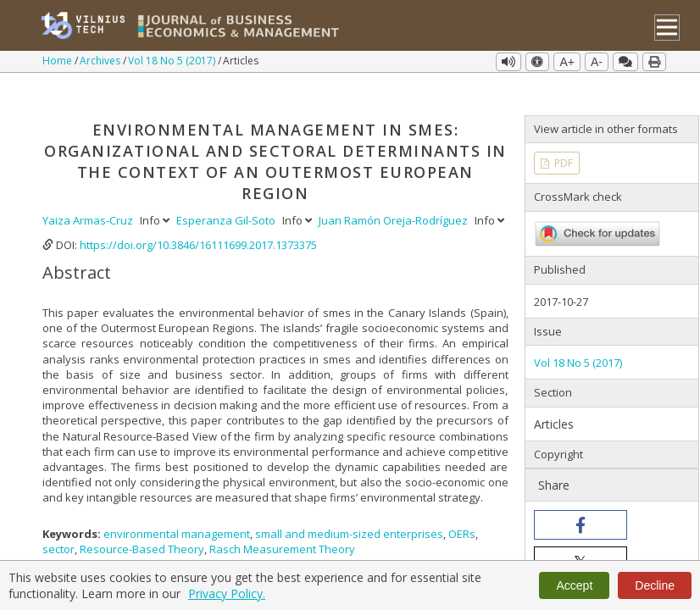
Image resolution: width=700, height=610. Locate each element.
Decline (655, 585)
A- (597, 62)
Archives (101, 61)
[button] (581, 499)
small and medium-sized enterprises (349, 507)
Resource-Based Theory (142, 523)
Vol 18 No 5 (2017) (173, 61)
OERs (462, 507)
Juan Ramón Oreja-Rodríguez (394, 195)
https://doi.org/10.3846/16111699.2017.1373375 (198, 219)
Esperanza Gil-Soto (227, 195)
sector (58, 523)
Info (156, 195)
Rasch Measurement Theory (282, 523)
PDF (562, 137)
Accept (574, 585)
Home (58, 61)
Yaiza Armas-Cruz (89, 195)
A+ (567, 62)
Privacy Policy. (227, 593)
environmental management (177, 507)
